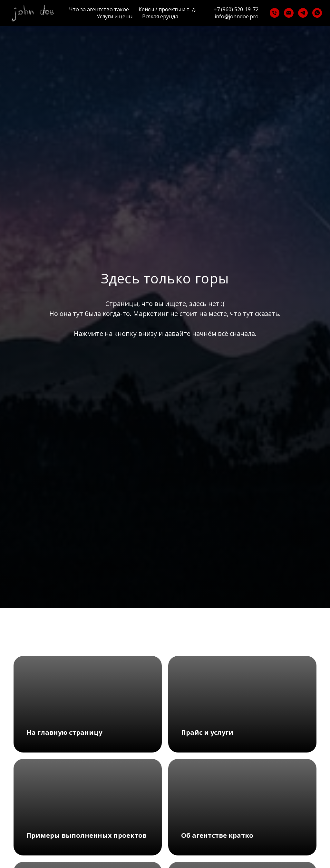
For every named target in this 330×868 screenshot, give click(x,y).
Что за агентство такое (99, 9)
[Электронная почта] (289, 13)
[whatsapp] (317, 13)
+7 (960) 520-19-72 (236, 9)
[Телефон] (275, 13)
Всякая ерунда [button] (160, 16)
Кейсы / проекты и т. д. (167, 9)
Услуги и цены (115, 16)
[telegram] (303, 13)
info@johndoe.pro (237, 16)
